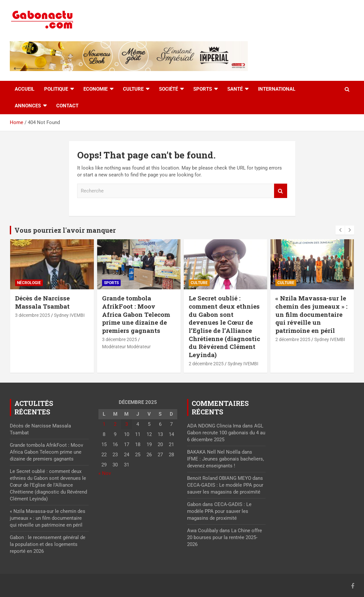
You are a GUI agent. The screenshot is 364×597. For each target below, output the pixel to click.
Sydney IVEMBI (69, 315)
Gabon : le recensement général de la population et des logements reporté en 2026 (48, 544)
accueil (25, 89)
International (277, 89)
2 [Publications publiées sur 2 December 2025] (115, 424)
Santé (235, 89)
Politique (56, 89)
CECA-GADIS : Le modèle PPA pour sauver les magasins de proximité (219, 511)
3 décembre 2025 (33, 315)
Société (168, 89)
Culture (133, 89)
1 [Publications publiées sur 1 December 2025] (104, 424)
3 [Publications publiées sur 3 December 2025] (127, 424)
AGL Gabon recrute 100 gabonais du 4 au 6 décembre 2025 (226, 433)
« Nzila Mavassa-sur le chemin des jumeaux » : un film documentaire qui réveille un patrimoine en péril (311, 314)
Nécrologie (29, 283)
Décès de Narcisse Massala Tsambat (42, 302)
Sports (203, 89)
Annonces (28, 106)
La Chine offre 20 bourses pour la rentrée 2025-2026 (225, 537)
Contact (67, 106)
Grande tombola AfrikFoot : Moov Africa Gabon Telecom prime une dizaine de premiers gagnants (136, 314)
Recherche (281, 191)
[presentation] (340, 230)
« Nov (105, 473)
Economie (95, 89)
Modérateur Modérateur (126, 347)
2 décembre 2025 (206, 364)
